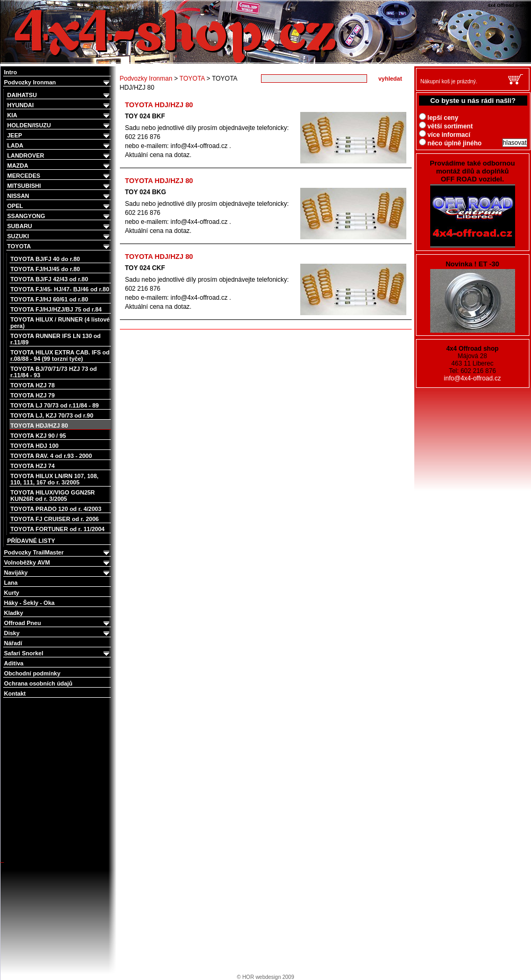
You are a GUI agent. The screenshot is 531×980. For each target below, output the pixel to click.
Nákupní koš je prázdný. (449, 81)
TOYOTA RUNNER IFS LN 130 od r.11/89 (56, 339)
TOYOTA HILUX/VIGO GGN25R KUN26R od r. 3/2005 (53, 496)
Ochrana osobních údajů (38, 683)
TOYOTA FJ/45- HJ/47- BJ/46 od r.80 (60, 289)
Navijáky (58, 573)
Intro (11, 72)
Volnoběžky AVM (58, 563)
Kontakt (15, 693)
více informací (445, 135)
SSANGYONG (59, 216)
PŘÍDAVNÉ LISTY (31, 541)
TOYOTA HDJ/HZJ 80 (40, 426)
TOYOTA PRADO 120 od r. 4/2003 (56, 509)
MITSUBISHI (59, 186)
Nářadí (13, 643)
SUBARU (59, 226)
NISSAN (59, 196)
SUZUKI (59, 236)
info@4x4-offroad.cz (472, 378)
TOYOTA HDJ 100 (35, 446)
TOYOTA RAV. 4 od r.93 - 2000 (51, 456)
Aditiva (14, 663)
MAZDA (59, 166)
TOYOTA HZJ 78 (33, 385)
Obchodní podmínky (32, 673)
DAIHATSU (59, 95)
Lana (11, 583)
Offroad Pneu (58, 623)
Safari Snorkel (58, 653)
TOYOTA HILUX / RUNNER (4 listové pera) (60, 323)
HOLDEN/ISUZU (59, 125)
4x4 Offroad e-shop (7, 1)
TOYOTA (59, 246)
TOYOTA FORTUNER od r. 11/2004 (58, 529)
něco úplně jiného (450, 143)
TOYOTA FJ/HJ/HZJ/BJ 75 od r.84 (56, 309)
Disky (58, 633)
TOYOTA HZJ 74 (33, 466)
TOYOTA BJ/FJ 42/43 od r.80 (50, 279)
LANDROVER (59, 156)
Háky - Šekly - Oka (29, 603)
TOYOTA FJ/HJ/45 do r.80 (45, 269)
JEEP (59, 136)
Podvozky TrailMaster (58, 553)
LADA (59, 146)
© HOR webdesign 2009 (266, 977)
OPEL (59, 206)
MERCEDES (59, 176)
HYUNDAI (59, 105)
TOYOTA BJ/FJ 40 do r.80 (45, 259)
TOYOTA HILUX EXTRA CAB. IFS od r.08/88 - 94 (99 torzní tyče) (60, 355)
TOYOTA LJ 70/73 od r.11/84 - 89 (55, 405)
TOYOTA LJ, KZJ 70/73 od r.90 (52, 415)
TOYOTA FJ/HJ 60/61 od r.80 (50, 299)
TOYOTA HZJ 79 (33, 395)
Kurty (12, 593)
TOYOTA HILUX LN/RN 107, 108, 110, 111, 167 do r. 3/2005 (55, 479)
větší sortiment (446, 126)
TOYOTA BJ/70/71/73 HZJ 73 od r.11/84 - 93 (54, 372)
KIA (59, 115)
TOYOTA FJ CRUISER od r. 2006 (55, 519)
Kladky (14, 613)
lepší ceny (439, 118)
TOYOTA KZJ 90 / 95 (38, 436)
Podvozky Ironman (58, 83)
